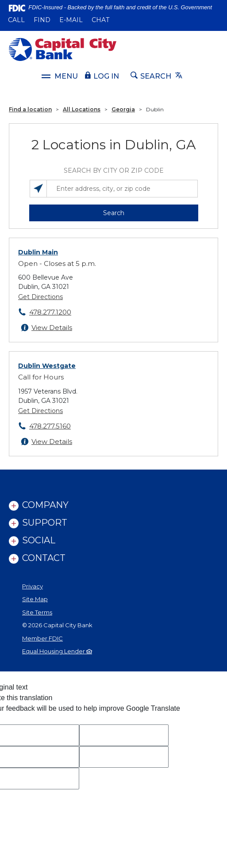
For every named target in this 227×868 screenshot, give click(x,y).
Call (16, 20)
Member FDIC (42, 638)
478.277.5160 (50, 426)
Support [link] (45, 523)
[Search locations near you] (38, 189)
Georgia (123, 109)
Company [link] (45, 505)
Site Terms (37, 612)
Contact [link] (44, 558)
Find (42, 20)
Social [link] (39, 540)
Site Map (35, 599)
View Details (52, 328)
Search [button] (114, 213)
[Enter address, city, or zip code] (114, 189)
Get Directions (40, 297)
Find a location (30, 109)
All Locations (82, 109)
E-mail (71, 20)
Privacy (33, 586)
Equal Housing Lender (57, 651)
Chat (100, 20)
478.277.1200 (50, 312)
